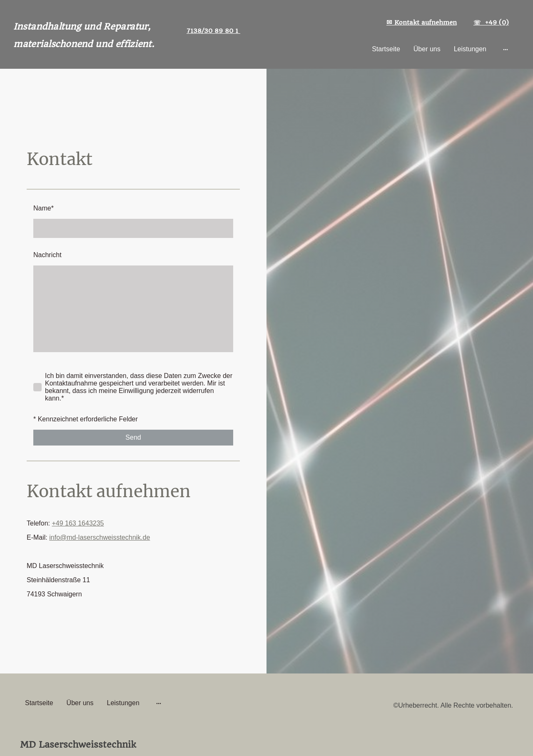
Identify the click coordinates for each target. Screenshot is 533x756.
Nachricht (47, 255)
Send (133, 437)
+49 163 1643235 (78, 523)
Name (44, 208)
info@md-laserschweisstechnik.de (100, 537)
